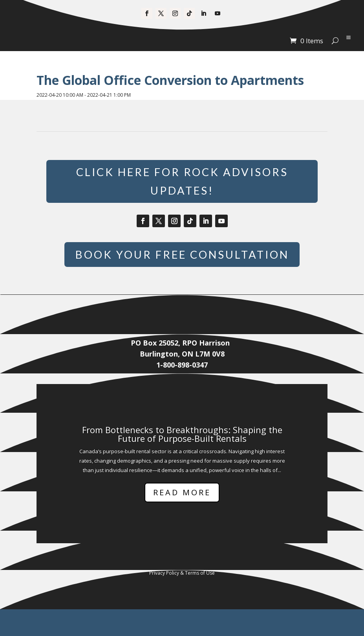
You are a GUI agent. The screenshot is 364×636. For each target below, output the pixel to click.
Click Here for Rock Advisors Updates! (182, 183)
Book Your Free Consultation (182, 270)
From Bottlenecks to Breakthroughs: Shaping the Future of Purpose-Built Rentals (182, 460)
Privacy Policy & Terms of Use (182, 600)
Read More (182, 519)
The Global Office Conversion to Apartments (170, 80)
